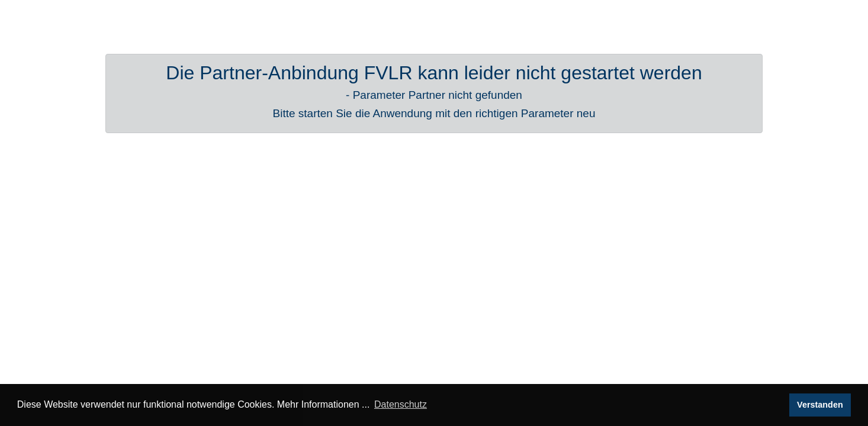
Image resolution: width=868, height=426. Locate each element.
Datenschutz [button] (401, 404)
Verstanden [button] (820, 405)
